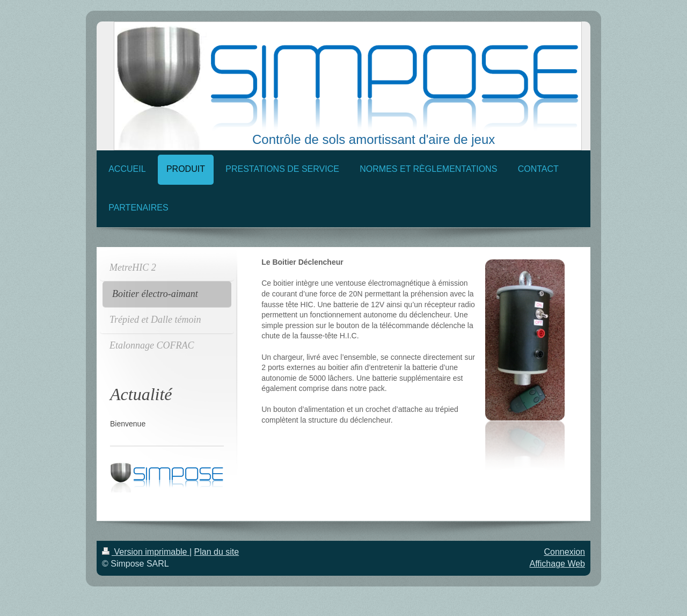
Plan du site (217, 552)
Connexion (565, 552)
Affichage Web (557, 564)
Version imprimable (146, 552)
